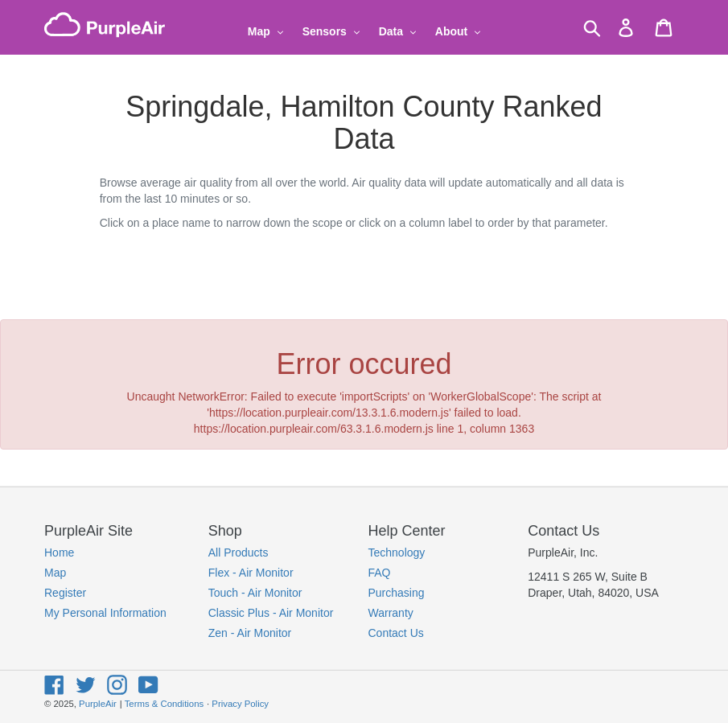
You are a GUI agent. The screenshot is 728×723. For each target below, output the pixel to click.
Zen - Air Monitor (250, 633)
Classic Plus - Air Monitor (271, 613)
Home (59, 553)
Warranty (391, 613)
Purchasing (397, 593)
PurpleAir (98, 704)
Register (65, 593)
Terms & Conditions (164, 704)
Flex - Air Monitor (251, 573)
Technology (397, 553)
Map (55, 573)
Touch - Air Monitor (255, 593)
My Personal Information (105, 613)
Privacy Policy (240, 704)
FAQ (380, 573)
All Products (239, 553)
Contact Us (396, 633)
